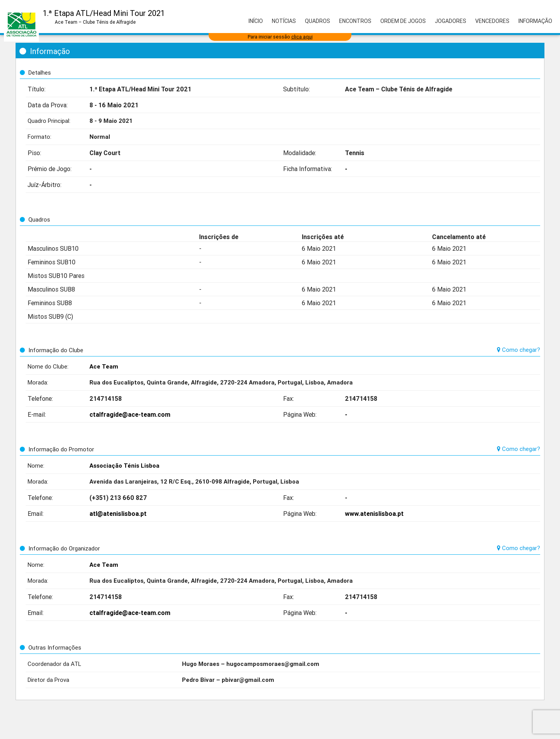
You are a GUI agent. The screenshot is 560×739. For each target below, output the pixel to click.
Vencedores (492, 21)
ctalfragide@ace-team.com (130, 414)
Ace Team (104, 366)
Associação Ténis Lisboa (124, 466)
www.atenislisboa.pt (374, 514)
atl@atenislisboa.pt (118, 514)
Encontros (355, 21)
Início (256, 21)
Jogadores (451, 21)
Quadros (318, 21)
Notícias (284, 21)
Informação (535, 21)
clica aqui (302, 37)
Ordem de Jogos (403, 21)
